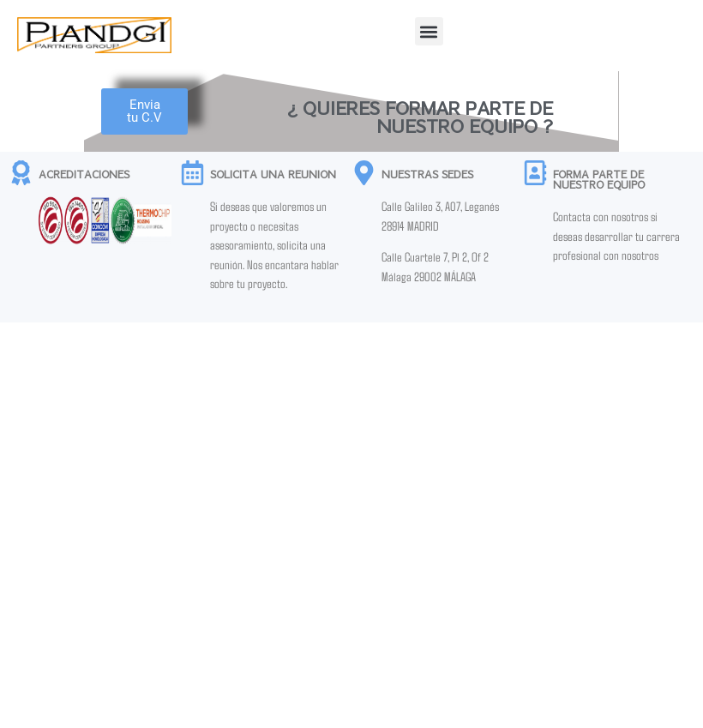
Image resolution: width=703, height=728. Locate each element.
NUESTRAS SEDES (427, 174)
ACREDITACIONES (84, 174)
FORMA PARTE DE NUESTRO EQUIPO (599, 179)
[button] (429, 31)
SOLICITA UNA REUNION (273, 174)
